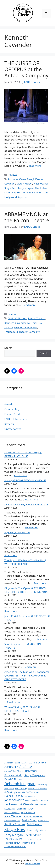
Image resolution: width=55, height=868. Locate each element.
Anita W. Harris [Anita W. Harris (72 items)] (40, 763)
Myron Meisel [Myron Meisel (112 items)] (28, 812)
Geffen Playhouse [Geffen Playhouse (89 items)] (13, 792)
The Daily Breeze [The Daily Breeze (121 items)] (13, 839)
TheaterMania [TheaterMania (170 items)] (33, 835)
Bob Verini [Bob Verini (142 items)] (31, 771)
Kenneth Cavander (15, 323)
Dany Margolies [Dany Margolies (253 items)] (35, 775)
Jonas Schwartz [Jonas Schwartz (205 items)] (14, 800)
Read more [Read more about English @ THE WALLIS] (11, 555)
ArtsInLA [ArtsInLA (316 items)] (26, 767)
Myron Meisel (24, 184)
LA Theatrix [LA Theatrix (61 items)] (44, 800)
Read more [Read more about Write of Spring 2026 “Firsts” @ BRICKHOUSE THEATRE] (11, 730)
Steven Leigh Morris (26, 327)
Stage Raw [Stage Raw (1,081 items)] (15, 829)
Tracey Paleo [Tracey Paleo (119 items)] (28, 843)
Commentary (12, 409)
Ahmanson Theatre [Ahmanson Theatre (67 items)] (12, 763)
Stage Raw (10, 188)
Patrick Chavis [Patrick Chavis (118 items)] (29, 820)
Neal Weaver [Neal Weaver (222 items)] (13, 816)
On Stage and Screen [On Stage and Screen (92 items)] (33, 817)
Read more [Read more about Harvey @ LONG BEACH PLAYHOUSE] (32, 499)
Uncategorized (13, 429)
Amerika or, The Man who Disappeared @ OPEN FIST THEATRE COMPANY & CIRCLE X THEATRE (27, 676)
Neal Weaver (41, 184)
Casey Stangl (26, 179)
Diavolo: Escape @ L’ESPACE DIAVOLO (26, 504)
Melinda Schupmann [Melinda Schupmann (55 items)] (12, 813)
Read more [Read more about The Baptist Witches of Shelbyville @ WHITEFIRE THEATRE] (40, 583)
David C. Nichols (17, 318)
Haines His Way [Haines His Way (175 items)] (14, 796)
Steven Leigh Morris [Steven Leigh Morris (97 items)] (37, 830)
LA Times (32, 323)
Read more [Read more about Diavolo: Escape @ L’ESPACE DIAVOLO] (31, 527)
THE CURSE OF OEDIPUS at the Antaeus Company (26, 69)
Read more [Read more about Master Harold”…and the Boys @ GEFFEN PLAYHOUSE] (20, 475)
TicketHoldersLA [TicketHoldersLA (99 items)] (12, 843)
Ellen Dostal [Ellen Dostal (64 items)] (9, 789)
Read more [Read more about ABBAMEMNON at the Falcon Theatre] (29, 305)
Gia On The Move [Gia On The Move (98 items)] (31, 792)
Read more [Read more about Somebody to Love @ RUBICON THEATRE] (30, 667)
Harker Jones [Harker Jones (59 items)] (30, 796)
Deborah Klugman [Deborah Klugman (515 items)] (20, 784)
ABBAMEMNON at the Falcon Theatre (27, 217)
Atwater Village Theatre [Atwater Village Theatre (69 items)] (14, 771)
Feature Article (13, 414)
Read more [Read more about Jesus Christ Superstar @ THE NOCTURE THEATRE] (43, 639)
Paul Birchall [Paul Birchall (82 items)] (43, 820)
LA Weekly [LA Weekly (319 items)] (26, 804)
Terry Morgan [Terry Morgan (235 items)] (14, 835)
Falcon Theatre (37, 318)
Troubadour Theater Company (22, 332)
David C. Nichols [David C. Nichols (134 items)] (13, 779)
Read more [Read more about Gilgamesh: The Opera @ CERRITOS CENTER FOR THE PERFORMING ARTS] (11, 611)
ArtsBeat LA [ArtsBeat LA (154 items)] (11, 767)
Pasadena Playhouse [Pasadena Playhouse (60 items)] (12, 821)
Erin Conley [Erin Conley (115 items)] (21, 788)
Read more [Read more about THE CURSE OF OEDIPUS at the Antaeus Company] (35, 166)
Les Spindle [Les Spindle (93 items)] (40, 805)
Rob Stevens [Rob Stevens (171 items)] (34, 824)
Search (8, 348)
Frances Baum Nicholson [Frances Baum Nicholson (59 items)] (38, 789)
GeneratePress (33, 863)
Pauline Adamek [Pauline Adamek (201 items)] (15, 824)
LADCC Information (16, 419)
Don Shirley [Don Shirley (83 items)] (42, 784)
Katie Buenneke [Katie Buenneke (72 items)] (32, 800)
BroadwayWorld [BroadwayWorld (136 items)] (13, 775)
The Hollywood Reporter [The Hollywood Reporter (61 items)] (33, 839)
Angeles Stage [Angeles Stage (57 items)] (27, 763)
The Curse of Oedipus (29, 192)
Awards (9, 404)
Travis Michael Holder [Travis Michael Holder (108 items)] (15, 846)
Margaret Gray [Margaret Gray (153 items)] (25, 809)
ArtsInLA (13, 179)
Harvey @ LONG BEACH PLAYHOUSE (25, 480)
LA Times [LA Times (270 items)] (11, 804)
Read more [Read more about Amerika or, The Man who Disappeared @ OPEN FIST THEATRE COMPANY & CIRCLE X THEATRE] (13, 702)
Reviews (12, 175)
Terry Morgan (26, 188)
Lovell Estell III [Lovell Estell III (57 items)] (10, 809)
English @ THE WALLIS (17, 532)
